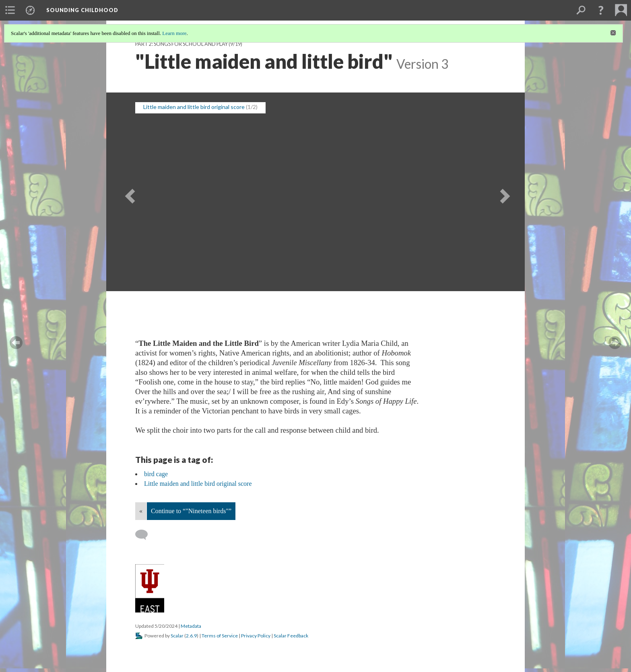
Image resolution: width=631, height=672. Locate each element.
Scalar (177, 636)
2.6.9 (191, 636)
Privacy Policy (256, 636)
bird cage (156, 474)
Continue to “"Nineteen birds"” (191, 511)
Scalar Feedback (291, 636)
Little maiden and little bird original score (194, 107)
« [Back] (141, 511)
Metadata (191, 626)
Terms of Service (220, 636)
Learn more (174, 33)
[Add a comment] (145, 535)
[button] (601, 10)
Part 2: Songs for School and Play (181, 44)
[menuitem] (10, 10)
